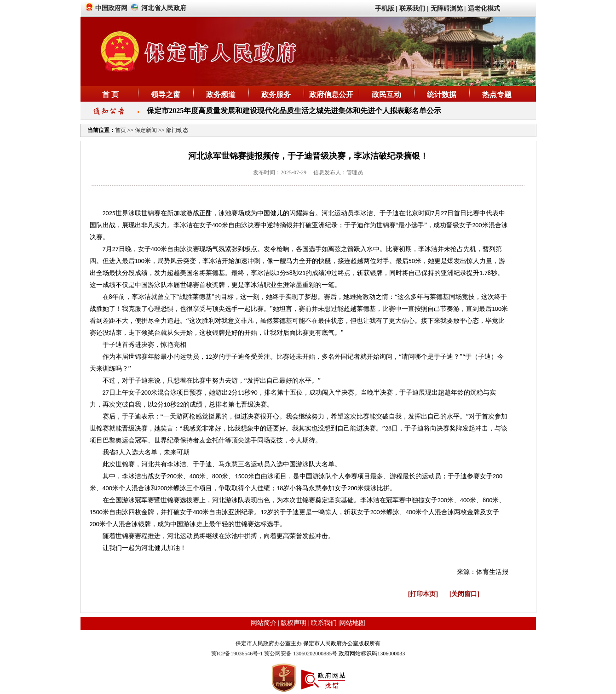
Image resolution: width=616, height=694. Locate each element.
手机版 (385, 9)
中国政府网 (111, 8)
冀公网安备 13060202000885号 (301, 654)
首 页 (110, 95)
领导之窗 (166, 95)
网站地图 (352, 623)
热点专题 (497, 95)
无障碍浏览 (447, 9)
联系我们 (412, 9)
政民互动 (386, 95)
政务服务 (276, 95)
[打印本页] (423, 594)
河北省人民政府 (164, 8)
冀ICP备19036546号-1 (238, 654)
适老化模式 (484, 9)
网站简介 (264, 623)
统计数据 (442, 95)
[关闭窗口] (464, 594)
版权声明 (294, 623)
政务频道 (221, 95)
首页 (121, 130)
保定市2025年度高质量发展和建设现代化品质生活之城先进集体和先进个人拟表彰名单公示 (294, 111)
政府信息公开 (331, 95)
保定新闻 (146, 130)
